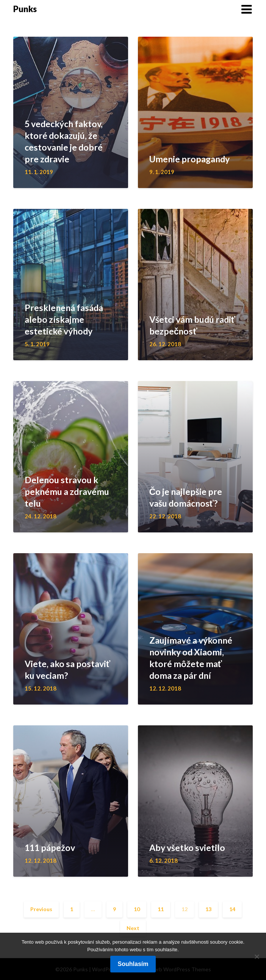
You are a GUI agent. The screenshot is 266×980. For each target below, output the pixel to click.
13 (208, 909)
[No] (257, 957)
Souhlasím (133, 964)
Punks (25, 9)
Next (133, 928)
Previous (41, 909)
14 (232, 909)
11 (161, 909)
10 (137, 909)
